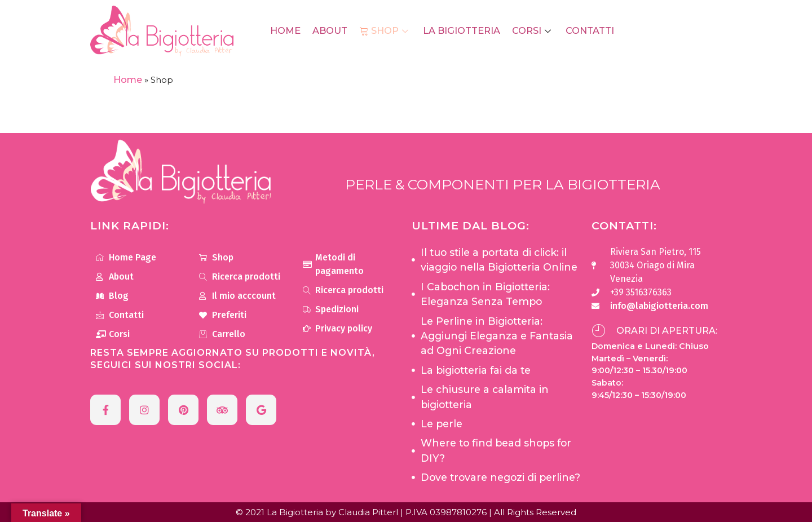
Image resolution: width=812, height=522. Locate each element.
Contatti (586, 31)
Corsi (531, 31)
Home (288, 31)
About (332, 31)
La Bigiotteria (461, 31)
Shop (386, 31)
